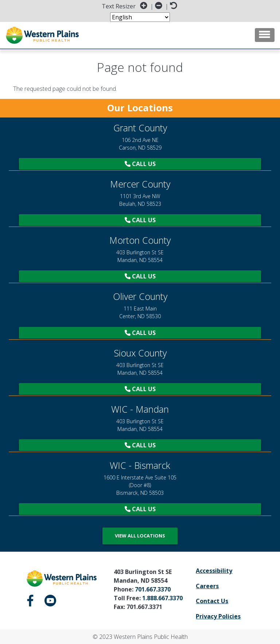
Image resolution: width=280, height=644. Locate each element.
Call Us (140, 164)
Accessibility (214, 571)
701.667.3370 (153, 589)
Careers (207, 586)
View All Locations (140, 536)
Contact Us (212, 601)
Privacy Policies (218, 616)
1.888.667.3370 (162, 598)
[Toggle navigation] (265, 35)
